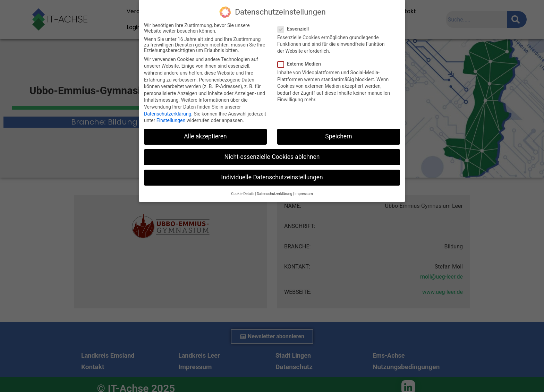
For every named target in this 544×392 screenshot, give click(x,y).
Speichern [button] (338, 136)
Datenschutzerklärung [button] (274, 194)
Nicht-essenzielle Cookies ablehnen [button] (272, 157)
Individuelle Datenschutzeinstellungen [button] (272, 177)
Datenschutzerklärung (168, 114)
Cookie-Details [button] (243, 194)
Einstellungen (171, 120)
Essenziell (295, 29)
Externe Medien (301, 64)
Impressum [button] (304, 194)
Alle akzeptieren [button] (205, 136)
